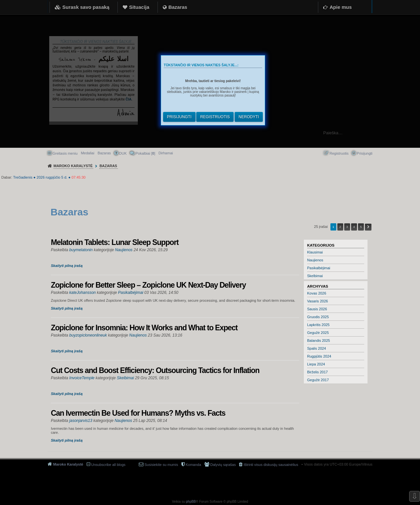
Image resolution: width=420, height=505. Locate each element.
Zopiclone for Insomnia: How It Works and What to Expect (144, 328)
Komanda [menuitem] (193, 465)
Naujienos (315, 260)
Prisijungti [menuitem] (365, 153)
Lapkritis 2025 (318, 325)
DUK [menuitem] (123, 153)
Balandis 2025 (319, 340)
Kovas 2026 (317, 293)
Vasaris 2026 (317, 301)
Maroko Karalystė (68, 464)
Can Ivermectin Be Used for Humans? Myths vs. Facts (138, 413)
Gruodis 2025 (318, 317)
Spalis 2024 (317, 348)
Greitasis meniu (65, 153)
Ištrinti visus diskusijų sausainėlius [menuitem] (271, 465)
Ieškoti (412, 133)
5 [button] (361, 227)
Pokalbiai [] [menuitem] (145, 153)
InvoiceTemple (82, 378)
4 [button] (354, 227)
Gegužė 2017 (318, 380)
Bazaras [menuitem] (104, 153)
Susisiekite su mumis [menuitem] (161, 465)
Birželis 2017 (317, 372)
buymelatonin (81, 250)
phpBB (191, 502)
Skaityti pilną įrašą (67, 266)
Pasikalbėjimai (319, 268)
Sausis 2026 (317, 309)
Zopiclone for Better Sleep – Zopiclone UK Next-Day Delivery (148, 285)
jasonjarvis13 (81, 421)
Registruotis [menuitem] (339, 153)
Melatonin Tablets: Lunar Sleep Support (115, 242)
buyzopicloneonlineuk (88, 335)
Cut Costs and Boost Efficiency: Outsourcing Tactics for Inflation (155, 370)
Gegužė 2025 (318, 333)
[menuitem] (166, 153)
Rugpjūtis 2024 (319, 356)
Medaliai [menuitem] (87, 153)
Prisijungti (179, 117)
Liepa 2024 (316, 364)
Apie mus (341, 7)
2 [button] (340, 227)
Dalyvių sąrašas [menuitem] (223, 465)
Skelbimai (315, 276)
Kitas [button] (368, 227)
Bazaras (178, 7)
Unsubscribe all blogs (108, 465)
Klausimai (315, 252)
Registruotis (215, 117)
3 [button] (347, 227)
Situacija (139, 7)
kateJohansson (83, 293)
